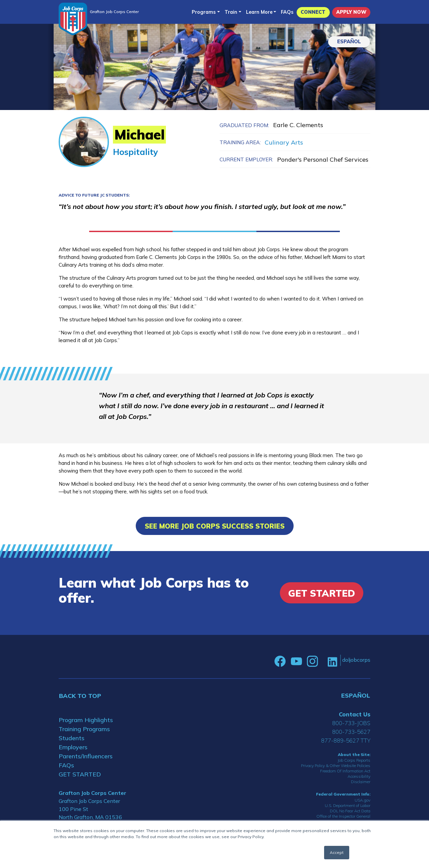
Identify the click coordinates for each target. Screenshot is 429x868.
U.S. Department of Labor (348, 805)
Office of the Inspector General (343, 816)
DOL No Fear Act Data (350, 811)
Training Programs (84, 729)
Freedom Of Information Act (345, 771)
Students (72, 738)
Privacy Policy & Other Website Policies (336, 766)
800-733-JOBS (351, 723)
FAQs (287, 12)
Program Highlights (86, 720)
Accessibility (359, 776)
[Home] (73, 19)
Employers (73, 747)
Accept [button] (337, 852)
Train (231, 12)
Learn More (259, 12)
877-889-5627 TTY (346, 740)
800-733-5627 (351, 732)
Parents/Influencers (86, 756)
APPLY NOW (351, 12)
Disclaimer (361, 782)
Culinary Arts (284, 142)
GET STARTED (80, 774)
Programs (204, 12)
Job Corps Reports (354, 760)
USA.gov (362, 800)
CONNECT (313, 12)
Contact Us (355, 714)
